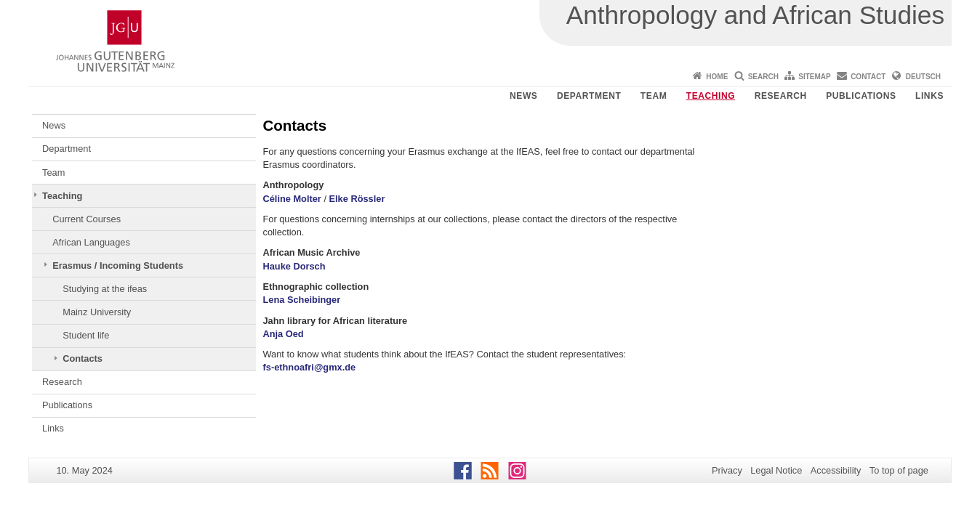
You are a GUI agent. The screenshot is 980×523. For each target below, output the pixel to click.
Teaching (711, 96)
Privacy (727, 470)
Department (589, 96)
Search (763, 77)
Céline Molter (292, 199)
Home (717, 77)
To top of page (899, 470)
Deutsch (923, 77)
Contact (868, 77)
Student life (86, 335)
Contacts (83, 358)
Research (781, 96)
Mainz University (97, 312)
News (523, 96)
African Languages (91, 242)
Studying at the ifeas (105, 289)
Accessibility (836, 470)
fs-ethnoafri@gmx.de (310, 367)
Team (654, 96)
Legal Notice (776, 470)
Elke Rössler (357, 199)
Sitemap (814, 77)
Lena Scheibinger (302, 300)
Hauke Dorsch (294, 266)
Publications (861, 96)
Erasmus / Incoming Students (118, 265)
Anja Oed (284, 334)
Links (929, 96)
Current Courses (87, 219)
